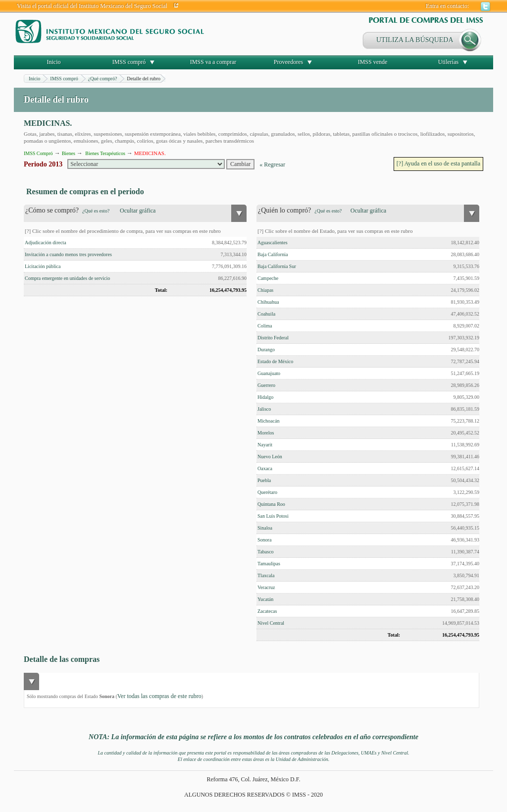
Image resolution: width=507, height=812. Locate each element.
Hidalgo (265, 397)
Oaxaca (265, 468)
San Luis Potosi (273, 516)
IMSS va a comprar (213, 62)
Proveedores (288, 62)
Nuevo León (270, 457)
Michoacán (268, 421)
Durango (266, 350)
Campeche (268, 278)
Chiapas (265, 290)
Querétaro (267, 492)
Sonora (264, 540)
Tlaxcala (266, 575)
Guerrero (266, 385)
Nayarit (265, 445)
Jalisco (264, 409)
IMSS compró (129, 62)
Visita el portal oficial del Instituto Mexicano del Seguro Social (92, 6)
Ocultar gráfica (138, 211)
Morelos (266, 433)
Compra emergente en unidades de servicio (67, 278)
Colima (265, 326)
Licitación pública (43, 266)
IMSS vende (373, 62)
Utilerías (448, 62)
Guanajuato (269, 373)
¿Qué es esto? (96, 211)
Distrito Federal (273, 338)
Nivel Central (271, 623)
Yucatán (265, 599)
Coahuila (266, 314)
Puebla (264, 480)
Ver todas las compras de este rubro (159, 696)
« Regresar (272, 164)
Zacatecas (267, 611)
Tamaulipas (269, 564)
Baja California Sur (277, 266)
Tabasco (266, 552)
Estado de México (275, 361)
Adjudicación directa (46, 243)
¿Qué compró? (103, 79)
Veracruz (266, 587)
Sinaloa (265, 528)
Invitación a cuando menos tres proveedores (68, 254)
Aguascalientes (273, 243)
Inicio (54, 62)
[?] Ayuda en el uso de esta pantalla (438, 163)
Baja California (273, 254)
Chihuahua (268, 302)
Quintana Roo (271, 504)
